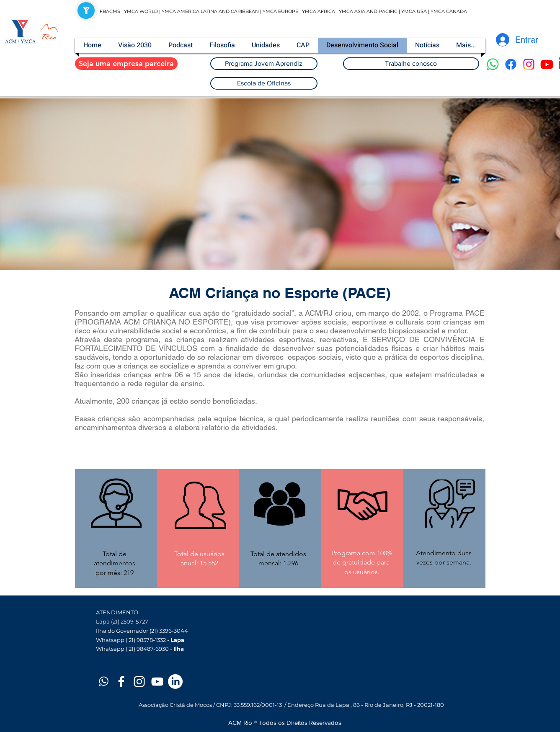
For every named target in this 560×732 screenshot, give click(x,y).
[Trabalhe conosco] (411, 64)
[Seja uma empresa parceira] (126, 64)
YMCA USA (414, 11)
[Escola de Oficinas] (264, 83)
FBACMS (110, 11)
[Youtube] (547, 64)
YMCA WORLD (141, 11)
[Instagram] (529, 64)
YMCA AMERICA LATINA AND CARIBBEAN (211, 11)
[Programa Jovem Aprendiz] (264, 64)
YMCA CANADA (449, 11)
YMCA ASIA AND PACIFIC (368, 11)
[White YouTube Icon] (157, 682)
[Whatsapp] (493, 64)
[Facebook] (511, 64)
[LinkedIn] (175, 682)
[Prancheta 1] (103, 682)
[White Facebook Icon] (121, 682)
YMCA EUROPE (280, 11)
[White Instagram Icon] (139, 682)
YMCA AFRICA (319, 11)
